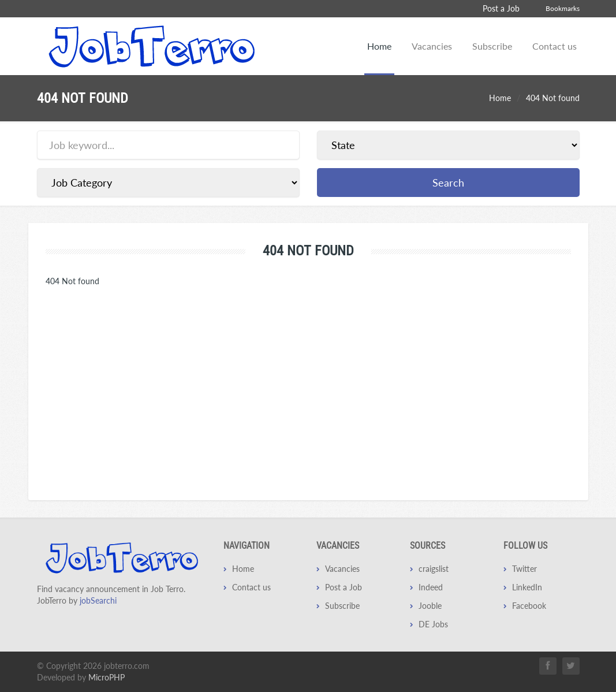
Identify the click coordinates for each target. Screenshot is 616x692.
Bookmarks (563, 8)
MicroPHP (107, 677)
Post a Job (501, 8)
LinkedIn (527, 587)
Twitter (524, 569)
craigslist (434, 569)
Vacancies (432, 46)
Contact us (555, 46)
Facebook (529, 606)
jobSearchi (98, 600)
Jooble (430, 606)
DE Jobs (433, 624)
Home (379, 46)
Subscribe (492, 46)
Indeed (431, 587)
